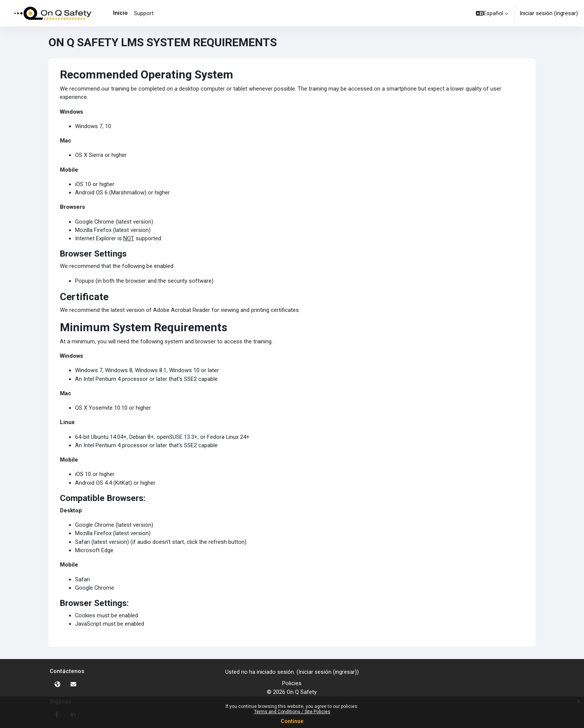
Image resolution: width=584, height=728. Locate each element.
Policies (292, 684)
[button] (492, 13)
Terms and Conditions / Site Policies (292, 712)
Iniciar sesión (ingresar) (549, 13)
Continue (292, 721)
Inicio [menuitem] (120, 13)
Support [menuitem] (144, 13)
